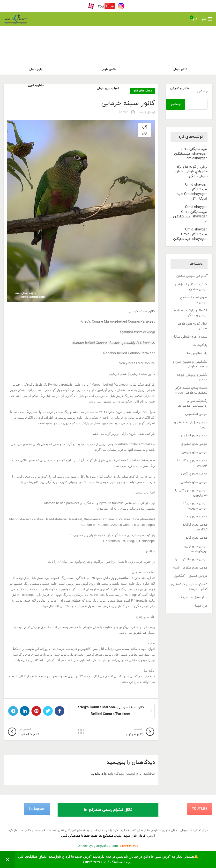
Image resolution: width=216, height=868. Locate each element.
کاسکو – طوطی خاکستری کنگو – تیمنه (189, 587)
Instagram (37, 809)
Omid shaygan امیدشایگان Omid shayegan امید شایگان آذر (190, 214)
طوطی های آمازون (194, 435)
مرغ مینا (201, 606)
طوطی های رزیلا (196, 517)
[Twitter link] (48, 711)
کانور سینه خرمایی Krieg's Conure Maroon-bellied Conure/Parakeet (111, 711)
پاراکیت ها (200, 345)
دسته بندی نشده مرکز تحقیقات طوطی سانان (191, 390)
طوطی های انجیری (194, 444)
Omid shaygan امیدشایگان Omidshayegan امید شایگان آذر (192, 192)
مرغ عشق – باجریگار (193, 597)
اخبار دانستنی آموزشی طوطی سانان (191, 287)
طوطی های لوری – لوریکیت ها (194, 549)
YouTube (200, 809)
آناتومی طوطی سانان (192, 276)
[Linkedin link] (25, 711)
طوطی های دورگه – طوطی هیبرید (194, 506)
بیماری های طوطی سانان (190, 337)
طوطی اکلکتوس (196, 414)
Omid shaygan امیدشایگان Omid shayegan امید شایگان (190, 234)
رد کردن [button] (7, 860)
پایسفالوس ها (197, 353)
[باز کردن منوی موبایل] (207, 19)
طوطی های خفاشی (194, 482)
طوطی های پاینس (194, 452)
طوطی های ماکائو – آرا (191, 559)
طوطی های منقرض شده (190, 568)
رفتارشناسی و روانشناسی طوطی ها (193, 403)
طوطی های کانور (196, 538)
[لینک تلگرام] (13, 711)
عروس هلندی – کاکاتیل (191, 576)
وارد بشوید (99, 774)
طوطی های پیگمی (194, 474)
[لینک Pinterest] (36, 711)
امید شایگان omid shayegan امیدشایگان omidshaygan (191, 154)
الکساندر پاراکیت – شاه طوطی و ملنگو (191, 313)
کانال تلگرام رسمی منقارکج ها (108, 810)
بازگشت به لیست (81, 732)
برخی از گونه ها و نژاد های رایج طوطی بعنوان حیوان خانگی (191, 172)
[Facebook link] (60, 711)
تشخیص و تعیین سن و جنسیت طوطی (190, 364)
